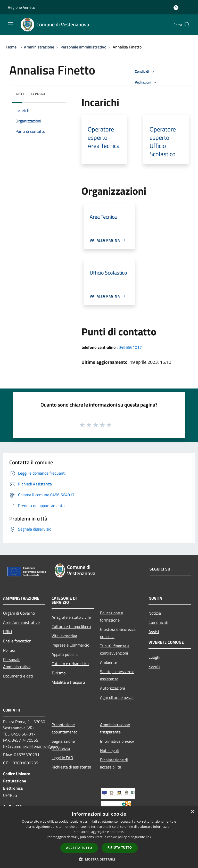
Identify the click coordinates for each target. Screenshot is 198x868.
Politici (9, 650)
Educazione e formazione (112, 616)
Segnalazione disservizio (63, 745)
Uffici (8, 632)
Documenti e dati (18, 676)
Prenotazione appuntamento (64, 728)
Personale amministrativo (83, 47)
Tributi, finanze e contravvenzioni (115, 649)
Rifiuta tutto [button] (120, 848)
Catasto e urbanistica (70, 664)
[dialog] (99, 837)
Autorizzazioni (113, 688)
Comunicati (158, 622)
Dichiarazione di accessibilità (114, 763)
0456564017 (130, 347)
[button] (99, 859)
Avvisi (154, 632)
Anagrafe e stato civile (71, 617)
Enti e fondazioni (18, 641)
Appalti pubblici (65, 654)
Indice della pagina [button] (30, 94)
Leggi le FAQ (62, 758)
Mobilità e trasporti (68, 682)
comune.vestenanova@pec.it (37, 746)
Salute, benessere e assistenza (117, 675)
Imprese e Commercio (70, 645)
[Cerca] (187, 25)
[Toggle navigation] (10, 24)
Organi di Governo (19, 613)
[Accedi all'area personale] (176, 8)
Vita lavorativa (64, 636)
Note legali (109, 750)
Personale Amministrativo (17, 663)
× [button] (192, 812)
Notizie (155, 613)
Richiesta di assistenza (71, 767)
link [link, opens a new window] (149, 837)
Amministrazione (39, 47)
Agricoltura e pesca (117, 697)
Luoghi (154, 657)
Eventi (154, 666)
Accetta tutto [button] (79, 848)
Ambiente (109, 662)
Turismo (59, 673)
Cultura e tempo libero (71, 626)
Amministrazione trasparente (115, 728)
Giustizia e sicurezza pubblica (118, 633)
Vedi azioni (146, 82)
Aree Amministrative (21, 622)
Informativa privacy (117, 741)
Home (11, 47)
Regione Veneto (21, 7)
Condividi (145, 72)
